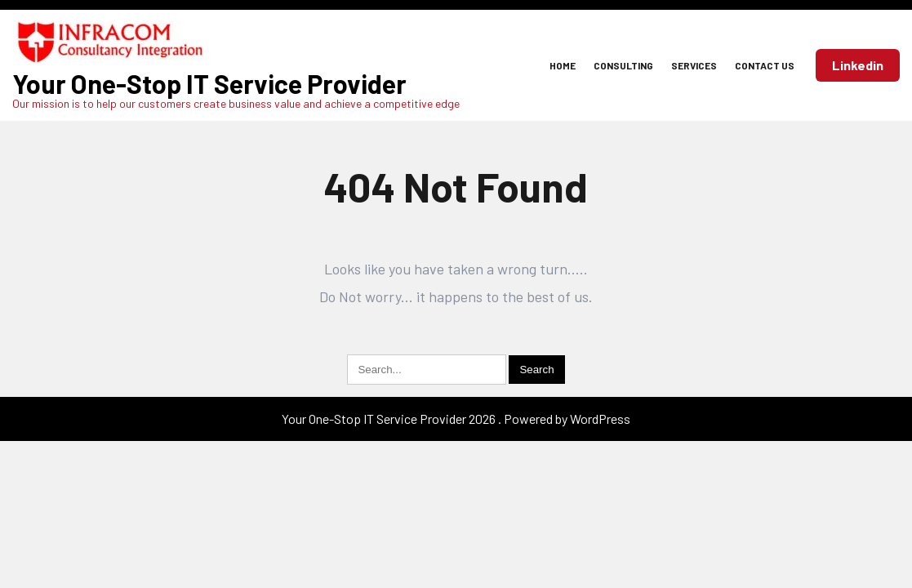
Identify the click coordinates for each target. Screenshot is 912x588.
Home (563, 65)
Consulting (623, 65)
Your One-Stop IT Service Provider (209, 83)
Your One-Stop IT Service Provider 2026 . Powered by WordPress (456, 419)
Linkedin (858, 65)
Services (694, 65)
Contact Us (765, 65)
